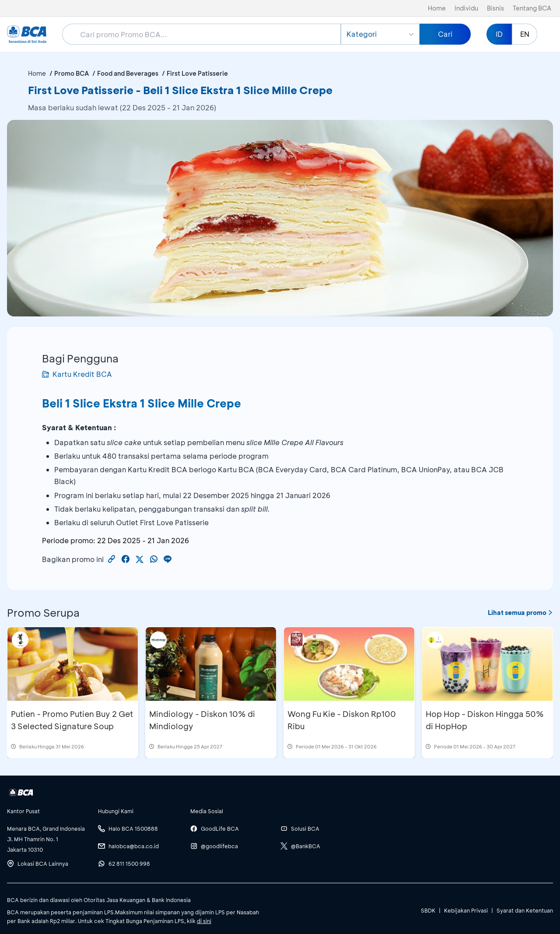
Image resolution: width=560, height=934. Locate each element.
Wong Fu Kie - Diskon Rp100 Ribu (342, 720)
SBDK (428, 910)
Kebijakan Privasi (466, 910)
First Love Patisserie (197, 73)
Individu (466, 8)
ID (499, 34)
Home (437, 8)
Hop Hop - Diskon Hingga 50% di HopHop (485, 720)
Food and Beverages (128, 73)
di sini (204, 921)
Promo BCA (72, 73)
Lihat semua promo (520, 613)
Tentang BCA (532, 8)
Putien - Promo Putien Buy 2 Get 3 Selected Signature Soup (72, 720)
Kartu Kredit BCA (77, 374)
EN (525, 34)
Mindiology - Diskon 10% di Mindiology (202, 720)
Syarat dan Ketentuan (525, 910)
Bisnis (495, 8)
